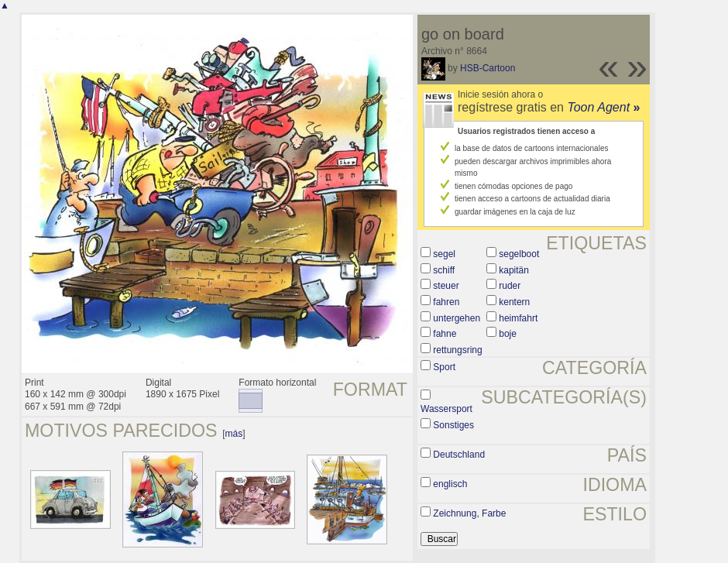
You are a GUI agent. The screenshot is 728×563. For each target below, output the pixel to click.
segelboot (519, 254)
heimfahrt (518, 318)
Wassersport (446, 409)
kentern (514, 302)
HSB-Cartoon (488, 68)
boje (508, 334)
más (234, 434)
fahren (446, 302)
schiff (444, 270)
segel (444, 254)
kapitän (514, 270)
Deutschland (459, 455)
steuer (446, 286)
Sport (444, 367)
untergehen (457, 318)
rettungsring (457, 350)
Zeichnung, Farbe (469, 513)
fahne (445, 334)
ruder (510, 286)
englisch (450, 484)
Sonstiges (453, 425)
